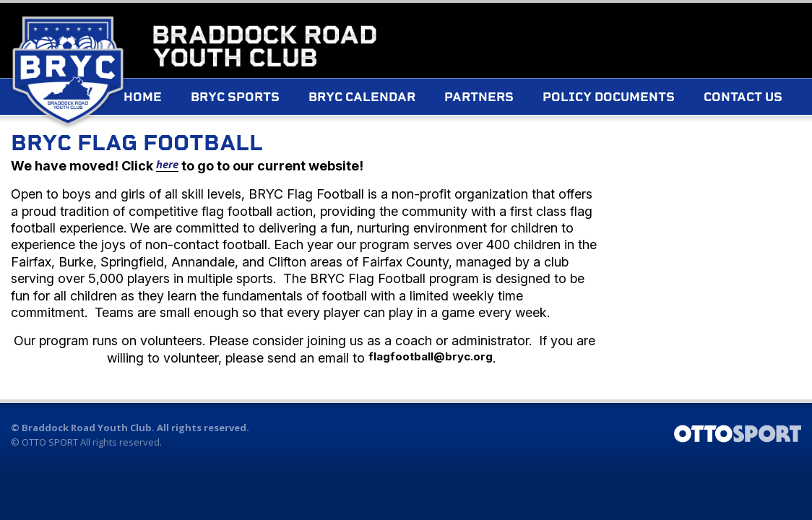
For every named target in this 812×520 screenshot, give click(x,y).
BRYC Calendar (390, 100)
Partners (507, 100)
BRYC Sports (263, 100)
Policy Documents (637, 100)
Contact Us (191, 136)
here (167, 168)
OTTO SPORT (50, 446)
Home (171, 100)
